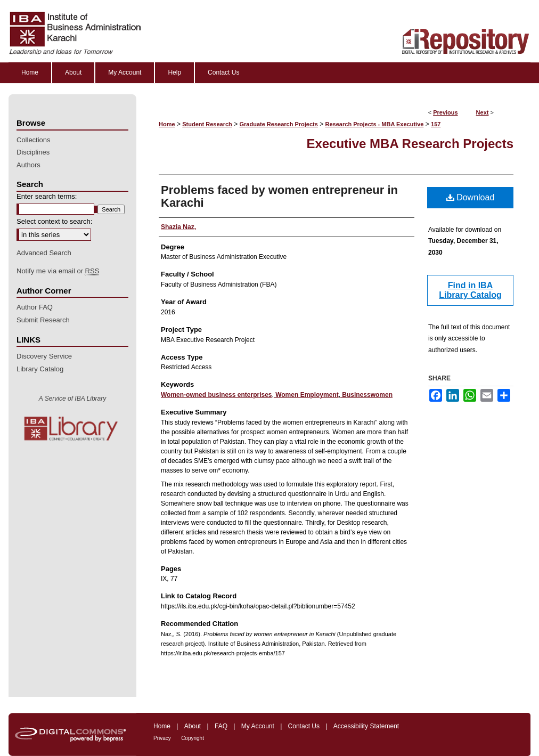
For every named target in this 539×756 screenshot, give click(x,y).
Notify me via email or (58, 271)
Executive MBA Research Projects (410, 144)
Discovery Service (44, 356)
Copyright (193, 738)
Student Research (207, 124)
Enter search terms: (47, 196)
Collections (34, 140)
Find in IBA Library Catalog (470, 290)
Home (167, 124)
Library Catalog (40, 369)
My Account (258, 726)
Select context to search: (54, 221)
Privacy (162, 738)
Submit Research (43, 320)
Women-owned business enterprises (217, 395)
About (193, 726)
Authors (28, 165)
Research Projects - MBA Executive (375, 124)
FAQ (221, 726)
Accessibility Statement (366, 726)
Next (483, 112)
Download (471, 197)
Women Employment (306, 395)
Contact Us (304, 726)
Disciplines (33, 152)
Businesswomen (366, 395)
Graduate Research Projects (279, 124)
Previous (445, 112)
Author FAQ (35, 307)
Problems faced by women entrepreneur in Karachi (279, 196)
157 (436, 124)
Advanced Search (44, 253)
